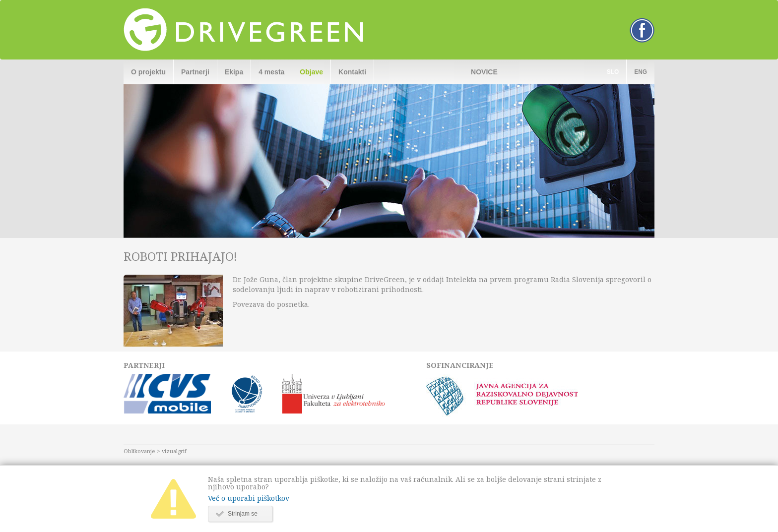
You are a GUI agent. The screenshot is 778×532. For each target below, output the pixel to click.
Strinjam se (243, 514)
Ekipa (234, 72)
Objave (311, 72)
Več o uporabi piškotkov (249, 498)
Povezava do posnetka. (271, 304)
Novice (484, 72)
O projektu (148, 72)
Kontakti (352, 72)
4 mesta (271, 72)
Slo (613, 72)
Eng (641, 72)
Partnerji (195, 72)
